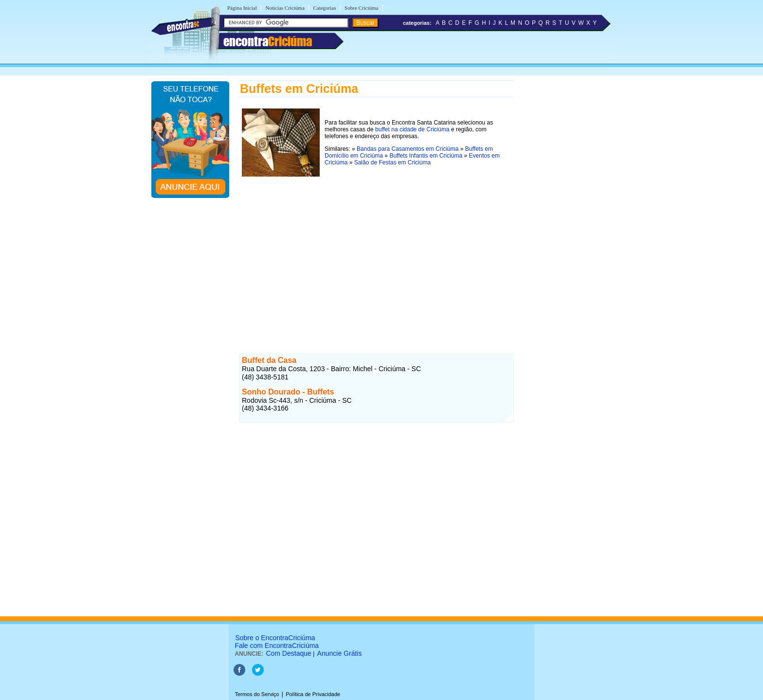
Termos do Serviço (257, 694)
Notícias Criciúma (285, 8)
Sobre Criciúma (361, 8)
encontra (268, 41)
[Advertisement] (376, 254)
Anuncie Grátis (340, 653)
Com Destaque (288, 653)
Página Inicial (242, 8)
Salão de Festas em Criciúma (392, 162)
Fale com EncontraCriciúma (277, 646)
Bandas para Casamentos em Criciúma (408, 149)
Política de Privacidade (313, 694)
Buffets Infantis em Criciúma (426, 156)
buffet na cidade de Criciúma (412, 129)
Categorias (324, 8)
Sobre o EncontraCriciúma (275, 638)
